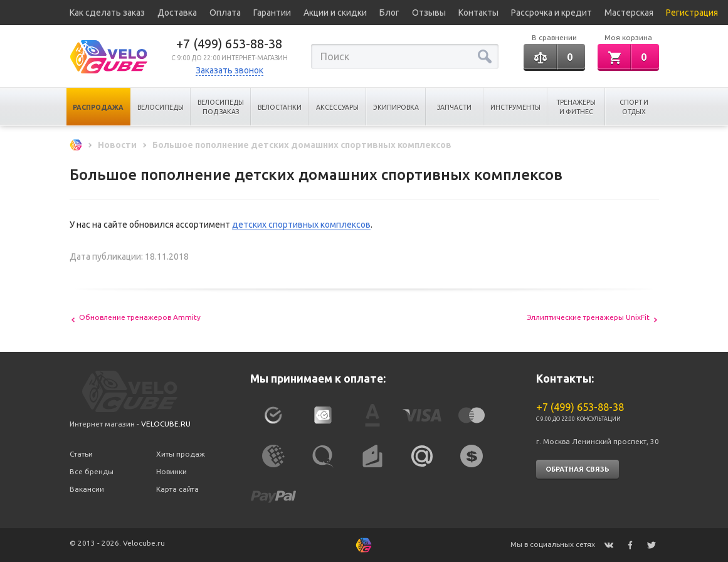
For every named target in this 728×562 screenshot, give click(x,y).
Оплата (225, 13)
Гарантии (272, 13)
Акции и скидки (335, 13)
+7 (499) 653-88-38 (229, 44)
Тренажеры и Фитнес (576, 107)
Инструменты (515, 107)
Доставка (177, 13)
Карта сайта (177, 489)
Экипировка (396, 107)
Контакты (478, 13)
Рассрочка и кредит (551, 13)
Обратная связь (578, 469)
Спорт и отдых (634, 107)
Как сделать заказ (107, 13)
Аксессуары (337, 107)
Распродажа (98, 107)
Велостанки (280, 107)
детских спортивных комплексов (301, 225)
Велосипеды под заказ (221, 107)
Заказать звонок (229, 70)
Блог (389, 13)
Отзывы (429, 13)
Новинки (171, 471)
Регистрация (692, 13)
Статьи (81, 454)
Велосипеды (161, 107)
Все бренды (92, 471)
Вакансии (87, 489)
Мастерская (629, 13)
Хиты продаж (181, 454)
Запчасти (454, 107)
